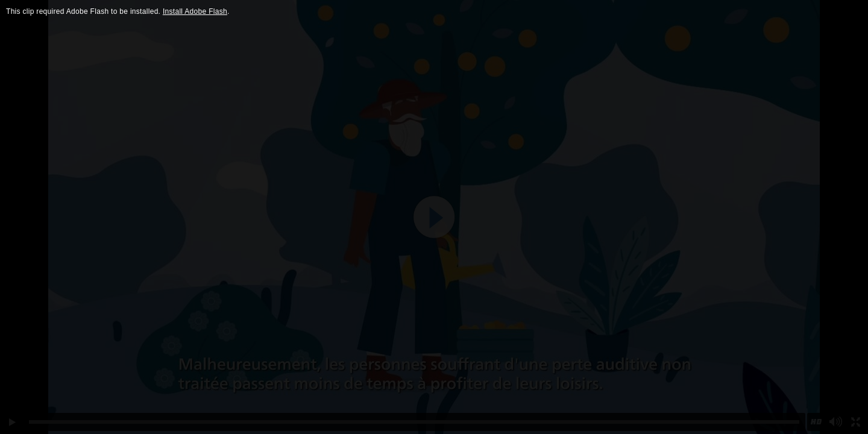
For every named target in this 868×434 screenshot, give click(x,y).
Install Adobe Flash (195, 11)
